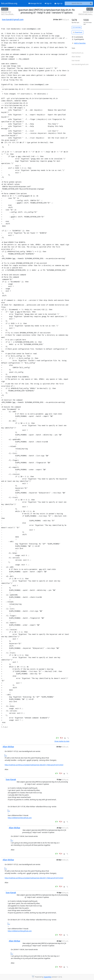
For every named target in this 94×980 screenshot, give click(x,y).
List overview (77, 27)
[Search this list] (77, 3)
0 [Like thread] (58, 738)
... (6, 755)
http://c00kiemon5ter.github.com (20, 818)
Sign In (48, 3)
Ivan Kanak (11, 779)
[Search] (91, 3)
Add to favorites (79, 43)
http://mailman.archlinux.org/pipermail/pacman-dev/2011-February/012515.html (34, 765)
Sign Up (59, 3)
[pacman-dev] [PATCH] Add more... (86, 13)
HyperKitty (47, 977)
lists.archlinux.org (9, 3)
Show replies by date (62, 741)
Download (78, 32)
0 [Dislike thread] (62, 738)
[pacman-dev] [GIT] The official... (8, 13)
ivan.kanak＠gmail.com (13, 19)
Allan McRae (8, 747)
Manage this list (35, 3)
